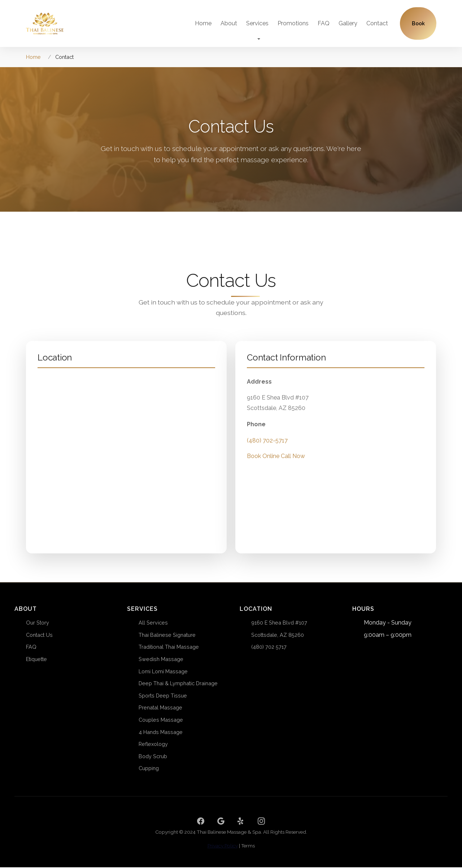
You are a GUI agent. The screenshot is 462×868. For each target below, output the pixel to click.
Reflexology (153, 745)
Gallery (348, 24)
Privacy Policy (223, 846)
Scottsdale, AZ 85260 (278, 636)
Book (418, 24)
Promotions (293, 24)
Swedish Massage (161, 660)
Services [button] (257, 24)
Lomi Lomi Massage (163, 672)
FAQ (324, 24)
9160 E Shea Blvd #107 (279, 623)
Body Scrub (153, 757)
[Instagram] (261, 822)
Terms (248, 846)
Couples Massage (161, 720)
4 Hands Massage (161, 733)
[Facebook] (201, 822)
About (229, 24)
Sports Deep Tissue (163, 696)
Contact (377, 24)
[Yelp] (241, 822)
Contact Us (39, 636)
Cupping (149, 769)
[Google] (221, 822)
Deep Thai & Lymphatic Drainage (178, 684)
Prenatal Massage (160, 709)
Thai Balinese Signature (167, 636)
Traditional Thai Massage (169, 648)
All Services (153, 623)
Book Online (263, 464)
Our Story (38, 623)
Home (203, 24)
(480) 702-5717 (267, 448)
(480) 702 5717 (269, 648)
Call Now (293, 464)
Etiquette (36, 660)
